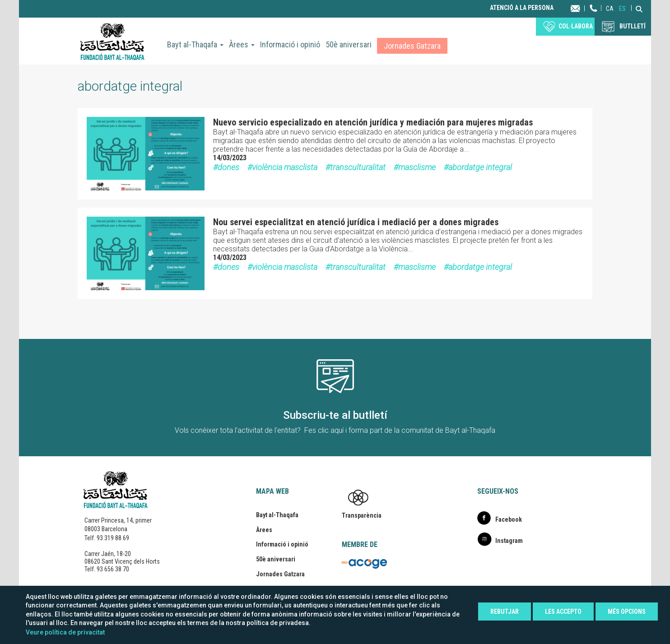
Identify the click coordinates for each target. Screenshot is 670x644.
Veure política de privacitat (65, 632)
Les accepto (563, 612)
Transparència (362, 515)
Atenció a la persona (522, 8)
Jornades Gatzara (412, 46)
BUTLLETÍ (633, 26)
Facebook (509, 519)
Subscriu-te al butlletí (335, 415)
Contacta (584, 8)
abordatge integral (480, 167)
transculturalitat (358, 167)
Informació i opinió (290, 44)
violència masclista (285, 167)
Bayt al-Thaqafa (195, 44)
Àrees (242, 44)
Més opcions (627, 612)
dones (228, 167)
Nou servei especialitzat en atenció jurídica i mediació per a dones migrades (356, 222)
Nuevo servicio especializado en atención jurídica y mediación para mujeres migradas (373, 122)
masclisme (417, 167)
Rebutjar (505, 612)
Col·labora (576, 26)
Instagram (509, 541)
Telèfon (594, 17)
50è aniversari (349, 44)
